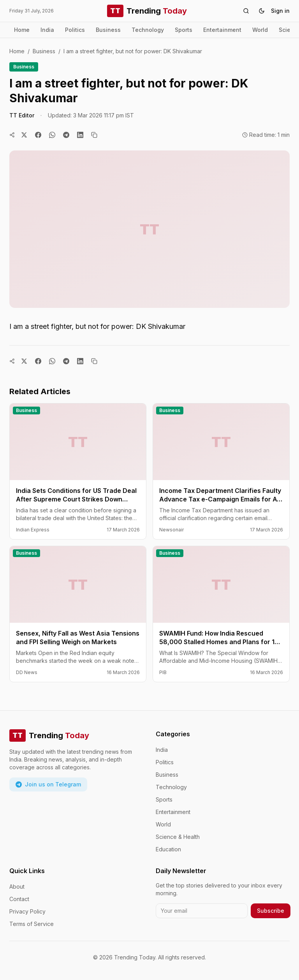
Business (108, 30)
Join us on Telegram (48, 784)
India (47, 30)
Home (22, 30)
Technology (148, 30)
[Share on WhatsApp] (52, 135)
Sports (184, 30)
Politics (75, 30)
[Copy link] (94, 135)
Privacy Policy (27, 911)
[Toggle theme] (262, 11)
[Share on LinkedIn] (80, 135)
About (17, 887)
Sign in (280, 11)
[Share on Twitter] (24, 135)
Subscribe (271, 911)
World (260, 30)
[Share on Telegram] (66, 135)
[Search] (246, 11)
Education (168, 849)
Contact (19, 899)
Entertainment (222, 30)
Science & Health (178, 837)
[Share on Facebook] (38, 135)
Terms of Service (32, 924)
